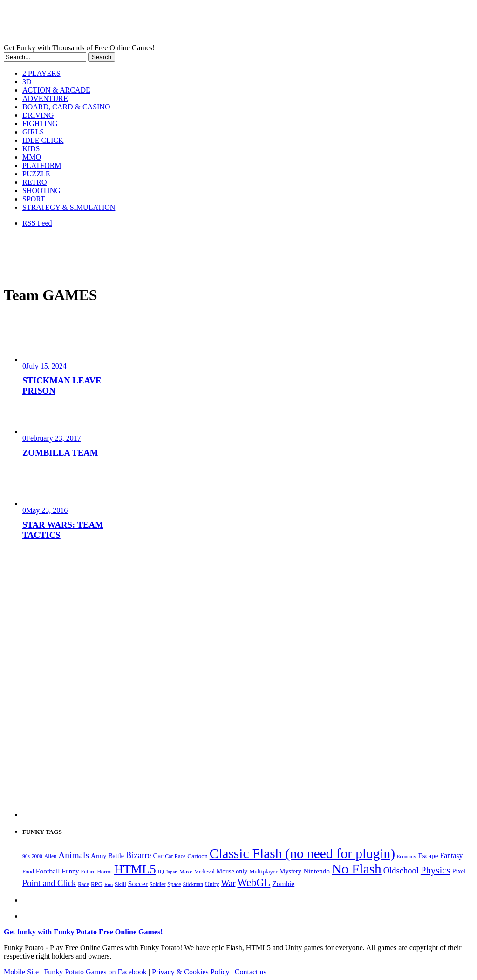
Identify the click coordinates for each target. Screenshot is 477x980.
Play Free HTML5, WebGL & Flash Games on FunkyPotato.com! (162, 24)
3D (27, 82)
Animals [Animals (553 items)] (74, 855)
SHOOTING (41, 191)
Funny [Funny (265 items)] (71, 871)
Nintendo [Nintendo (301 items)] (317, 871)
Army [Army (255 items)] (99, 856)
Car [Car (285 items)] (158, 856)
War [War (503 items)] (228, 883)
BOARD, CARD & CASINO (66, 107)
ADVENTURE (45, 98)
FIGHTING (40, 124)
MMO (32, 157)
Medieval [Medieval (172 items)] (204, 872)
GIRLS (33, 132)
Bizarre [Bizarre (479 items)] (138, 855)
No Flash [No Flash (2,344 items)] (357, 869)
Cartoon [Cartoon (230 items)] (197, 856)
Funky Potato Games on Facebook (96, 972)
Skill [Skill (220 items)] (120, 884)
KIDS (31, 149)
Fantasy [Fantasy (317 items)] (452, 856)
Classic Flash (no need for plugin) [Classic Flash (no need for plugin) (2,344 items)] (302, 853)
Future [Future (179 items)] (88, 872)
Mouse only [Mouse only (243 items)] (232, 871)
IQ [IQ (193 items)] (161, 872)
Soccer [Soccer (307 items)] (138, 883)
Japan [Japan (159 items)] (172, 872)
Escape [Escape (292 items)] (428, 856)
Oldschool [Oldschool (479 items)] (401, 871)
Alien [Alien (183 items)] (50, 856)
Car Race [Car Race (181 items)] (175, 856)
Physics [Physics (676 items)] (436, 870)
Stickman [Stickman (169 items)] (193, 884)
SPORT (34, 199)
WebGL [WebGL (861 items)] (254, 883)
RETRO (34, 182)
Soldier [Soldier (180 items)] (157, 884)
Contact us (251, 972)
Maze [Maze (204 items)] (186, 872)
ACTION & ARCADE (56, 90)
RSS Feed (37, 223)
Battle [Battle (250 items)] (116, 856)
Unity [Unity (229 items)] (212, 884)
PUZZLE (36, 174)
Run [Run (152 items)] (109, 884)
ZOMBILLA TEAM (60, 453)
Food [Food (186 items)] (28, 872)
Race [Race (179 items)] (83, 884)
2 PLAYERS (41, 73)
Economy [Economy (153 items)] (406, 856)
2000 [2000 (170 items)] (37, 856)
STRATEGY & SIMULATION (69, 207)
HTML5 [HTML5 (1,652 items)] (135, 869)
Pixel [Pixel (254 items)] (459, 871)
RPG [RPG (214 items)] (97, 884)
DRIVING (38, 115)
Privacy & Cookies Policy (192, 972)
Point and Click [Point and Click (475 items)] (49, 883)
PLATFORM (42, 165)
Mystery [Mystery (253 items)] (290, 871)
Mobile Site (22, 972)
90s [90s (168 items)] (26, 856)
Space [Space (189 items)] (174, 884)
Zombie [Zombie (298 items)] (283, 883)
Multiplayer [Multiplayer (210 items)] (263, 872)
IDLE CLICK (43, 140)
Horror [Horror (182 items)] (105, 872)
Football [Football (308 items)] (48, 871)
